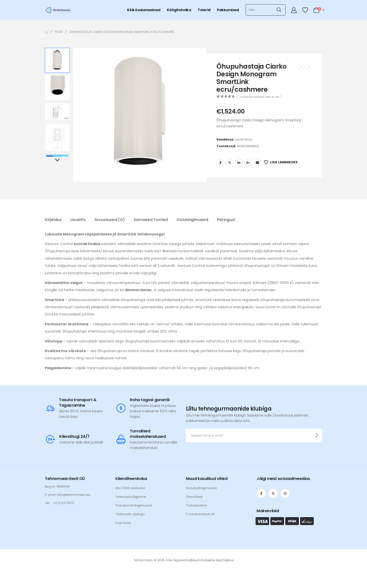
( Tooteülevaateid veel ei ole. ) (260, 97)
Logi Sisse (123, 523)
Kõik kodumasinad (144, 10)
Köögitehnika (179, 10)
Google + (248, 163)
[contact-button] (317, 435)
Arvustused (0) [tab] (110, 220)
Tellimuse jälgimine (131, 497)
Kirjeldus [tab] (53, 220)
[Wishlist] (305, 10)
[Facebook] (261, 493)
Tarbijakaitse (196, 505)
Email (258, 163)
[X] (273, 493)
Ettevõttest (194, 497)
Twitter (230, 163)
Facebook (220, 163)
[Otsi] (279, 10)
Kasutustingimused (201, 488)
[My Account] (294, 10)
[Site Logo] (58, 10)
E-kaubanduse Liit (200, 514)
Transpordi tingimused (134, 505)
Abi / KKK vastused (130, 488)
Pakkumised (228, 10)
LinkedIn (239, 163)
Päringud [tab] (226, 220)
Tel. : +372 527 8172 (60, 503)
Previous (57, 52)
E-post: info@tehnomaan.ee (68, 495)
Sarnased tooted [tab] (151, 220)
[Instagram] (285, 493)
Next (57, 160)
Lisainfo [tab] (78, 220)
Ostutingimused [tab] (192, 220)
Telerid (204, 10)
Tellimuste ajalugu (130, 514)
